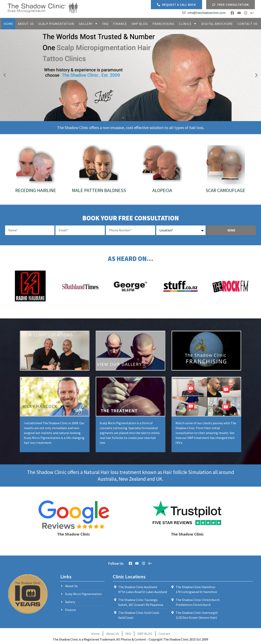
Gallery (88, 24)
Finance (120, 24)
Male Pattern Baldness (99, 190)
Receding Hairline (36, 190)
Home (8, 24)
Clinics (188, 24)
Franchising (163, 24)
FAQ (105, 24)
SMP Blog (140, 24)
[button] (5, 75)
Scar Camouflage (225, 190)
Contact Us (247, 24)
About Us (26, 24)
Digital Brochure (217, 24)
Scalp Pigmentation (56, 24)
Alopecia (162, 190)
